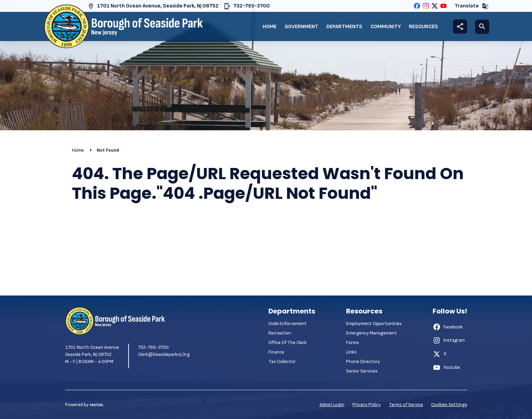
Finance (276, 352)
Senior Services (362, 371)
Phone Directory (363, 361)
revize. (97, 405)
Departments (344, 27)
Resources (423, 27)
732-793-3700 (247, 6)
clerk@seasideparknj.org (164, 354)
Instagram (449, 340)
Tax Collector (282, 361)
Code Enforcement (288, 323)
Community (386, 27)
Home (270, 27)
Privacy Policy (367, 405)
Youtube (446, 367)
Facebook (448, 327)
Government (301, 27)
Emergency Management (372, 333)
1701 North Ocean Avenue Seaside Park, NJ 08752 (92, 351)
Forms (353, 342)
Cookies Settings (449, 405)
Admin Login (332, 405)
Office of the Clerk (288, 342)
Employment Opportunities (374, 323)
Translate (472, 6)
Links (351, 352)
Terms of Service (406, 405)
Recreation (280, 333)
